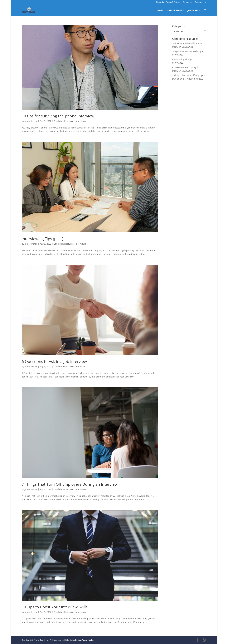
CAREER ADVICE (175, 11)
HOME (160, 11)
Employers (199, 2)
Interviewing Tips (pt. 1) (42, 239)
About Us (160, 2)
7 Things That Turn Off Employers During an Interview (70, 484)
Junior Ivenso (31, 121)
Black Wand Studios (86, 640)
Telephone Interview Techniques (188, 51)
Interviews (81, 121)
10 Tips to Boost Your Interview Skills (55, 607)
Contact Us (187, 2)
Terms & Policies (173, 2)
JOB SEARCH (194, 11)
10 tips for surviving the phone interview (58, 116)
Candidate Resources (64, 121)
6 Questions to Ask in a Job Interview (54, 361)
